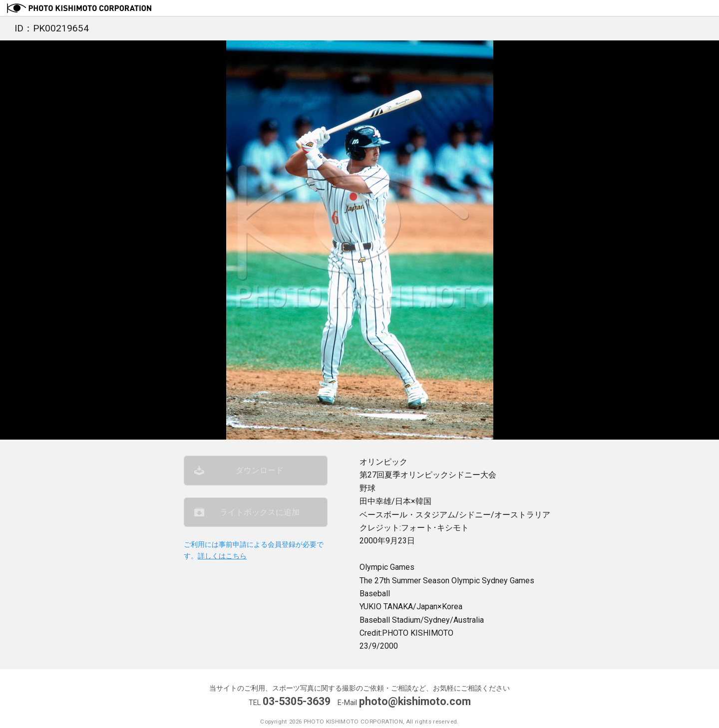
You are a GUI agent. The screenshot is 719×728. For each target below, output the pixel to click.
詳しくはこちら (222, 556)
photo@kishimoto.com (415, 701)
